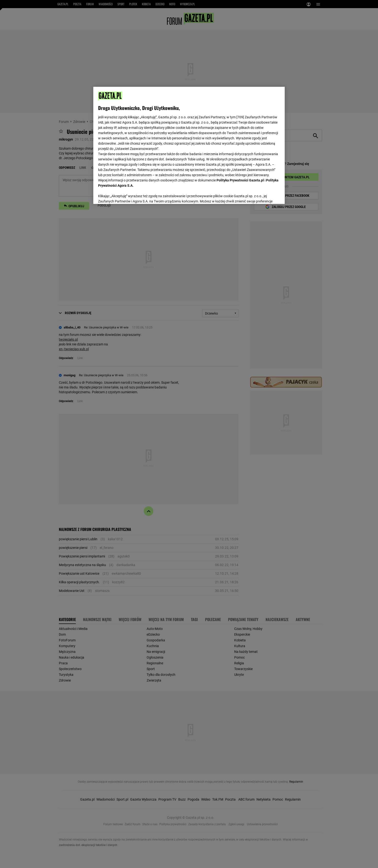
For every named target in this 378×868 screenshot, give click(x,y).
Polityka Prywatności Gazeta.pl (240, 180)
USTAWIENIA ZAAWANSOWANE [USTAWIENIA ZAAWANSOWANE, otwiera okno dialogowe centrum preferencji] (129, 194)
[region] (189, 145)
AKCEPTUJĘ (264, 195)
